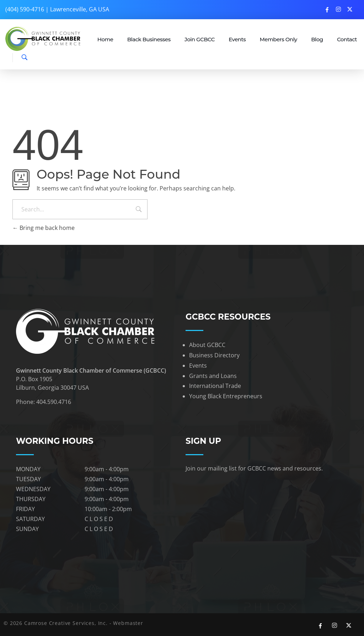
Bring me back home (44, 228)
